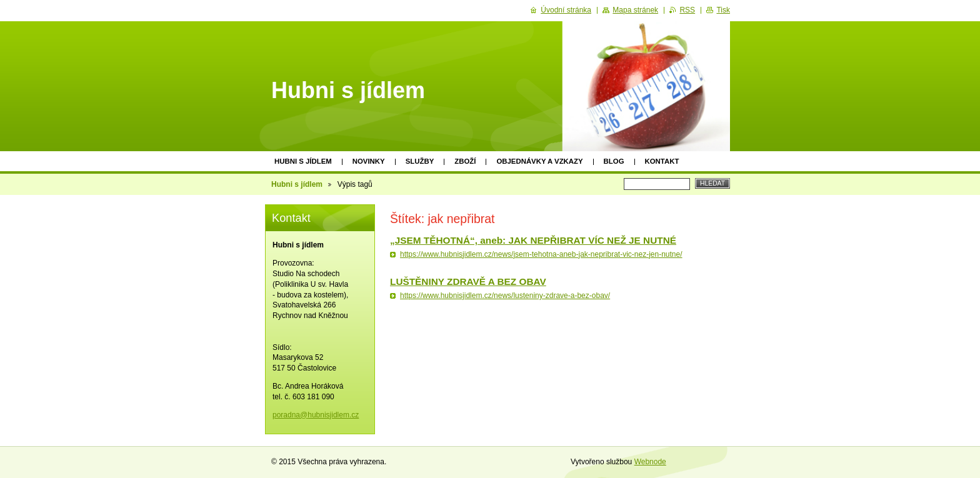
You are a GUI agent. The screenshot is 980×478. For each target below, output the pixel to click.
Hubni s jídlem (303, 161)
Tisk (723, 10)
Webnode (650, 462)
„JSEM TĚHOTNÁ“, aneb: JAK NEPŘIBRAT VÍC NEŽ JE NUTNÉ (533, 240)
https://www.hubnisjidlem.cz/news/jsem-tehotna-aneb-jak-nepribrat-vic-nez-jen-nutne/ (541, 254)
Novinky (369, 161)
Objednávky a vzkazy (539, 161)
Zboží (465, 161)
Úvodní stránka (566, 10)
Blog (614, 161)
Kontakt (662, 161)
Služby (420, 161)
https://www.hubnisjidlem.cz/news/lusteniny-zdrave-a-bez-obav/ (505, 296)
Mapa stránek (635, 10)
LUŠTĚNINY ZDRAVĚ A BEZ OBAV (468, 281)
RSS (687, 10)
